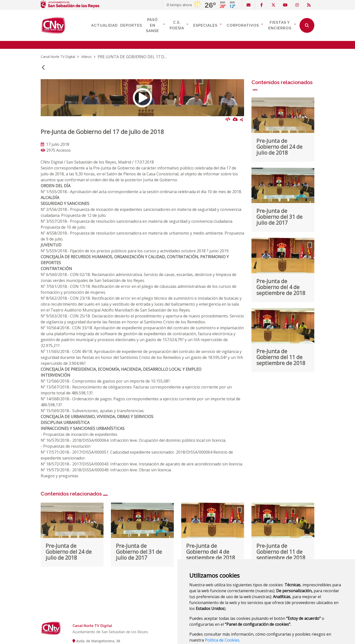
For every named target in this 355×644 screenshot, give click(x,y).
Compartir (241, 96)
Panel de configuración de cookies (257, 628)
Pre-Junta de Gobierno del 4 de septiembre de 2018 (281, 263)
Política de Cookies (222, 616)
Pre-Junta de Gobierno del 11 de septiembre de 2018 (281, 333)
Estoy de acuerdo (207, 628)
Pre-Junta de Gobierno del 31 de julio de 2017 (279, 193)
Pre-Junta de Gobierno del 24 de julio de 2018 (279, 123)
